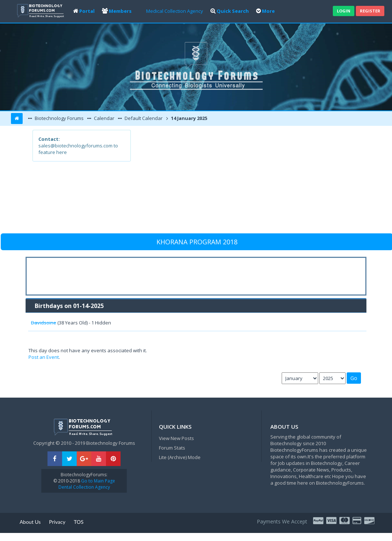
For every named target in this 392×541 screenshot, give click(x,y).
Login (344, 11)
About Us (30, 522)
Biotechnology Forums (59, 118)
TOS (79, 522)
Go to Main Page (98, 481)
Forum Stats (172, 448)
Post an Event (44, 357)
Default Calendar (143, 118)
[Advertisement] (245, 181)
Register (370, 11)
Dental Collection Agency (84, 487)
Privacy (57, 522)
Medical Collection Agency (175, 11)
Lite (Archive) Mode (180, 457)
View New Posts (176, 438)
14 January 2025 (189, 118)
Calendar (104, 118)
